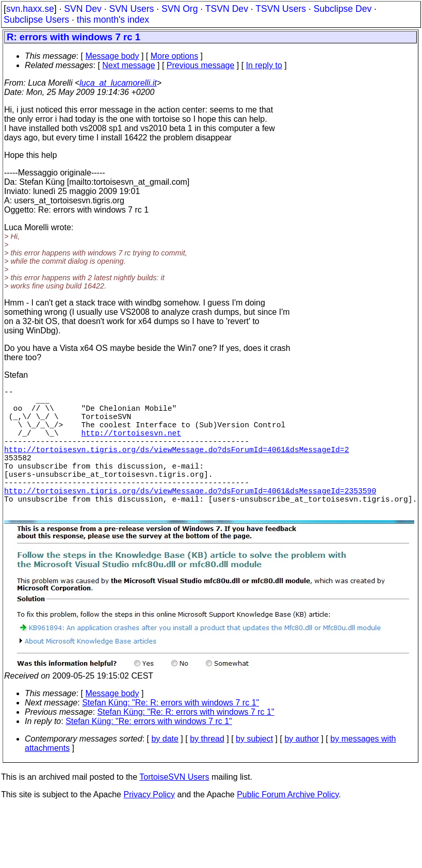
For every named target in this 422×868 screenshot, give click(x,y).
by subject (254, 770)
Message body (112, 56)
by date (165, 770)
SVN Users (131, 9)
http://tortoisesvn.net (131, 445)
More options (175, 56)
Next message (128, 65)
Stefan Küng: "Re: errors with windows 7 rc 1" (149, 752)
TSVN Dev (227, 9)
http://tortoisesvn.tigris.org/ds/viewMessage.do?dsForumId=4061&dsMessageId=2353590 (190, 517)
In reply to (264, 65)
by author (302, 770)
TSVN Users (281, 9)
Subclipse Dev (343, 9)
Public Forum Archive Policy (288, 825)
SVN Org (180, 9)
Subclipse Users (36, 20)
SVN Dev (83, 9)
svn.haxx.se (30, 9)
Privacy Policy (149, 825)
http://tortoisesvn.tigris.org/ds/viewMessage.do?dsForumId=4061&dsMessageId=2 (176, 465)
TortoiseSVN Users (174, 808)
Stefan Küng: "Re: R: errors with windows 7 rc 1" (171, 734)
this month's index (113, 20)
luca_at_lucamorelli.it (118, 83)
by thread (207, 770)
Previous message (201, 65)
